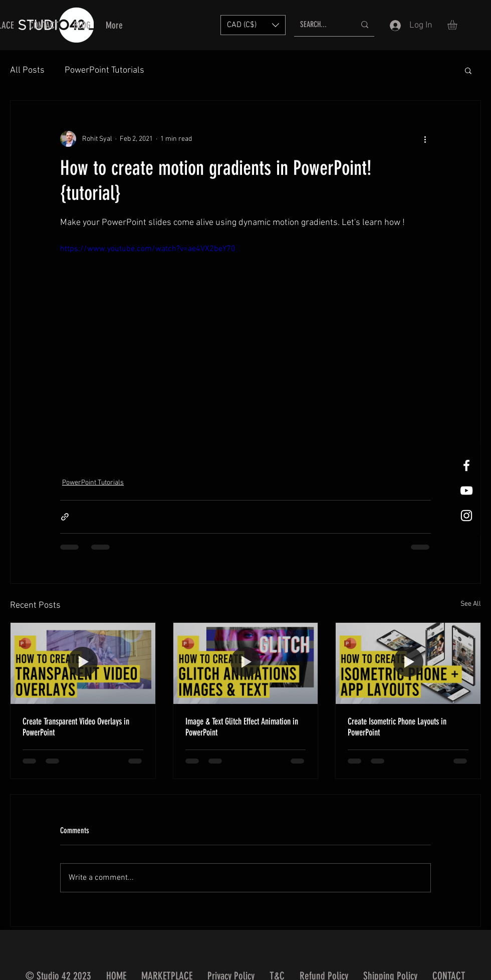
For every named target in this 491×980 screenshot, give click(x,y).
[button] (253, 25)
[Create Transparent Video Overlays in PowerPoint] (83, 663)
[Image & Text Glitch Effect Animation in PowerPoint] (246, 663)
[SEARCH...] (320, 25)
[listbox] (253, 25)
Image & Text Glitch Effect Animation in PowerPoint (242, 727)
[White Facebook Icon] (466, 465)
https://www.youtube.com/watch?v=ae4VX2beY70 (148, 249)
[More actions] (425, 139)
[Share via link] (65, 517)
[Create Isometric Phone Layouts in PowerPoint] (408, 663)
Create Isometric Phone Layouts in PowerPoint (397, 727)
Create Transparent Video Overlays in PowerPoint (76, 727)
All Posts (27, 70)
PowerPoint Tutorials (104, 70)
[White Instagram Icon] (466, 516)
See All (471, 604)
